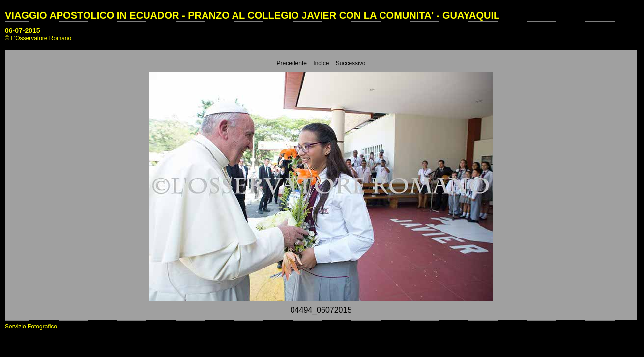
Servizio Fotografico (31, 327)
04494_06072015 (321, 310)
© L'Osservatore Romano (38, 38)
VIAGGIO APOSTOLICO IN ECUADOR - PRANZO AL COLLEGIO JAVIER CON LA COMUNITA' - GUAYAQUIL (252, 15)
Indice (321, 63)
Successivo (351, 63)
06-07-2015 (23, 30)
